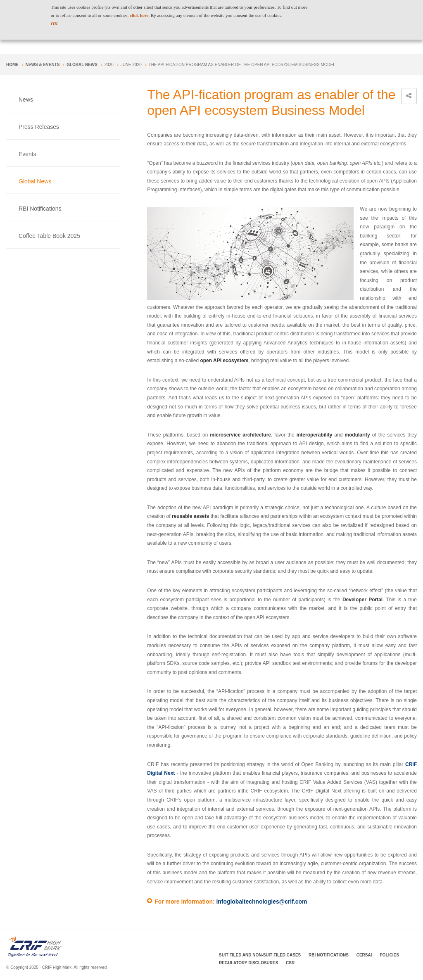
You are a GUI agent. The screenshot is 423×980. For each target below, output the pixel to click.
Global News (82, 65)
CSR (290, 963)
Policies (389, 955)
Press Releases (39, 127)
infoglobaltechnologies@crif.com (261, 902)
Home (12, 65)
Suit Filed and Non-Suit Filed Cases (260, 955)
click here (139, 15)
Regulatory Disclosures (248, 963)
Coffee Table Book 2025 (49, 236)
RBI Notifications (40, 209)
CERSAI (364, 955)
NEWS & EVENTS (43, 65)
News (26, 100)
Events (27, 154)
